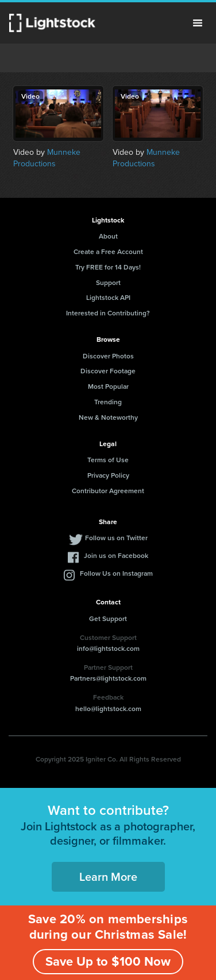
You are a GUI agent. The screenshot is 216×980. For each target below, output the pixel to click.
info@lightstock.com (108, 649)
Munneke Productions (47, 158)
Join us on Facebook (116, 556)
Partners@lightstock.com (108, 678)
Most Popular (108, 386)
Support (108, 283)
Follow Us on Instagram (116, 573)
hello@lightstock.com (108, 709)
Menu (198, 23)
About (108, 236)
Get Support (108, 619)
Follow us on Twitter (116, 538)
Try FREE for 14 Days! (108, 267)
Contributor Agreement (108, 491)
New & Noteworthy (108, 417)
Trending (108, 402)
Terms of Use (108, 460)
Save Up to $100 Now (108, 961)
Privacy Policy (108, 475)
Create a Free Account (108, 252)
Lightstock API (108, 298)
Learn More (108, 877)
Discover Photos (108, 356)
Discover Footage (108, 371)
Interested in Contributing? (108, 313)
